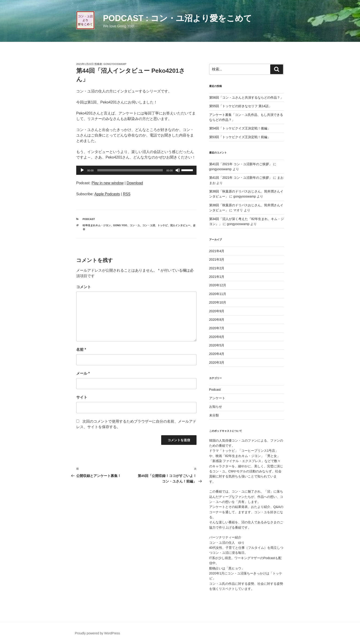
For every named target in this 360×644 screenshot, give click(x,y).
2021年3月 (217, 259)
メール (83, 373)
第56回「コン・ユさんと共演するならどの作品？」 (246, 98)
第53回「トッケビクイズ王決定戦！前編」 (240, 137)
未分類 (214, 415)
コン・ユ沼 (149, 225)
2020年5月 (217, 345)
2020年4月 (217, 354)
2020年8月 (217, 320)
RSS (127, 194)
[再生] (82, 170)
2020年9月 (217, 311)
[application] (136, 170)
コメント (84, 287)
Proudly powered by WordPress (97, 633)
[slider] (130, 170)
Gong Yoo (120, 225)
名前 (81, 350)
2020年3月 (217, 362)
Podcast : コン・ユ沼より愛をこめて (177, 18)
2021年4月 (217, 251)
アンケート (217, 398)
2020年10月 (218, 302)
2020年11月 (218, 294)
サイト (82, 397)
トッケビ (163, 225)
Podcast (89, 219)
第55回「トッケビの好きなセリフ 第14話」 (240, 106)
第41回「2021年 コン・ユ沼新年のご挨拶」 (241, 164)
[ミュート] (178, 170)
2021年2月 (217, 268)
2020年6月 (217, 337)
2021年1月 (217, 277)
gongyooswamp (115, 64)
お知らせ (216, 407)
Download (135, 183)
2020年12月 (218, 285)
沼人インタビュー (180, 225)
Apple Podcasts (107, 194)
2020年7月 (217, 328)
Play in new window (108, 183)
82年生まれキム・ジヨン (97, 225)
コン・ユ (135, 225)
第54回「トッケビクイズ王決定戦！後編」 (240, 128)
